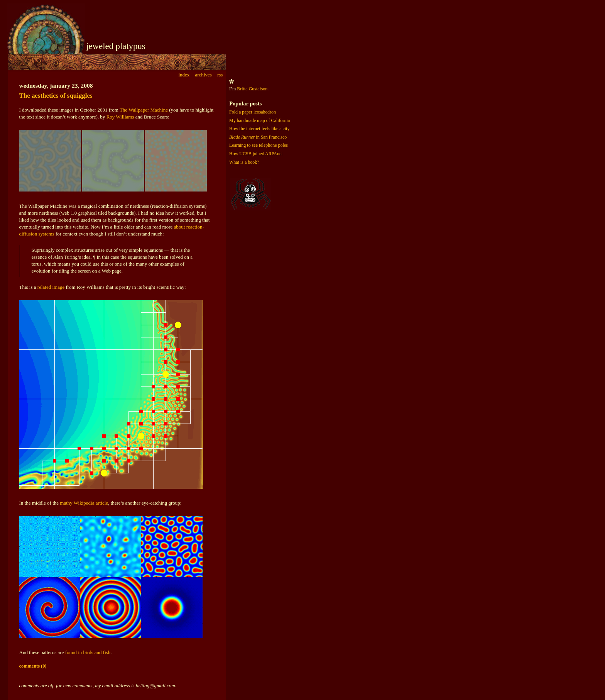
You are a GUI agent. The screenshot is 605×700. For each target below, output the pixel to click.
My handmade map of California (259, 120)
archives (203, 75)
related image (51, 287)
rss (220, 75)
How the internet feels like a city (259, 129)
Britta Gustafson (252, 89)
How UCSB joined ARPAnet (256, 154)
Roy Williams (120, 117)
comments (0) (33, 666)
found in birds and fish (88, 652)
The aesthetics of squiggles (56, 96)
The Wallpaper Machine (144, 110)
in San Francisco (258, 137)
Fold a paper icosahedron (253, 112)
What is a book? (244, 162)
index (184, 75)
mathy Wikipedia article (84, 503)
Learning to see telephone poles (259, 145)
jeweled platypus (116, 46)
